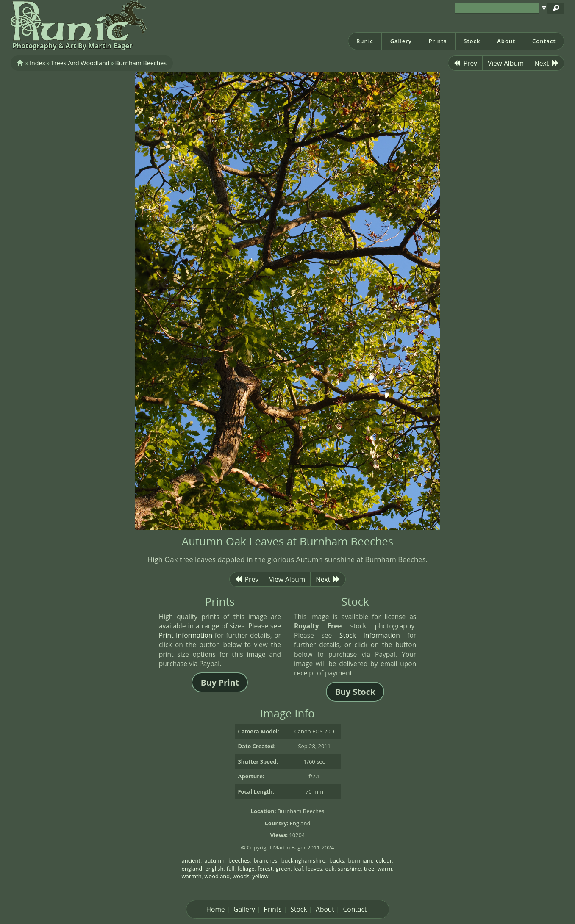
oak (330, 869)
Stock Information (370, 635)
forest (265, 869)
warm (385, 869)
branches (265, 860)
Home (216, 909)
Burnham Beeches (141, 63)
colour (384, 860)
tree (369, 869)
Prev (465, 63)
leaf (298, 869)
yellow (260, 876)
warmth (192, 876)
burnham (360, 860)
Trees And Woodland (80, 63)
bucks (337, 860)
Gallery (401, 41)
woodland (217, 876)
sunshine (349, 869)
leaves (314, 869)
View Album (506, 63)
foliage (246, 869)
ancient (191, 860)
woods (241, 876)
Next (547, 63)
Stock (472, 41)
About (506, 41)
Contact (544, 41)
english (214, 869)
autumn (214, 860)
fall (231, 869)
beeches (239, 860)
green (283, 869)
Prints (438, 41)
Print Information (186, 635)
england (192, 869)
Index (37, 63)
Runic (365, 41)
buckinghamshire (303, 860)
